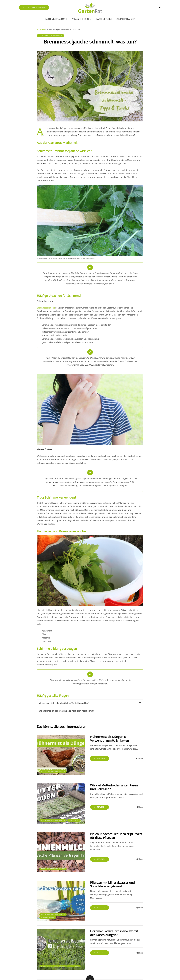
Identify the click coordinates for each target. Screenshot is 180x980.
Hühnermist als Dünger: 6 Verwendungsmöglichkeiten (100, 739)
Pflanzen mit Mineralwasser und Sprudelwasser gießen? (103, 873)
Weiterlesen (90, 758)
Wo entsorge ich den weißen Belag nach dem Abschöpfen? (90, 711)
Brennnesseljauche (46, 308)
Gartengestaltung (56, 19)
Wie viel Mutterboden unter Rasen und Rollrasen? (108, 783)
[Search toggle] (160, 7)
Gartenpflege (104, 19)
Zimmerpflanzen (126, 19)
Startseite (41, 29)
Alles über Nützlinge (34, 7)
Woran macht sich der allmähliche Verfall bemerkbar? (90, 703)
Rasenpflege (46, 813)
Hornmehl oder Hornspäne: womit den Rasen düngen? (108, 918)
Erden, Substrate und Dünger (50, 35)
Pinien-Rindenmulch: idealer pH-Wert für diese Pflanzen (109, 828)
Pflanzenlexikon (81, 19)
